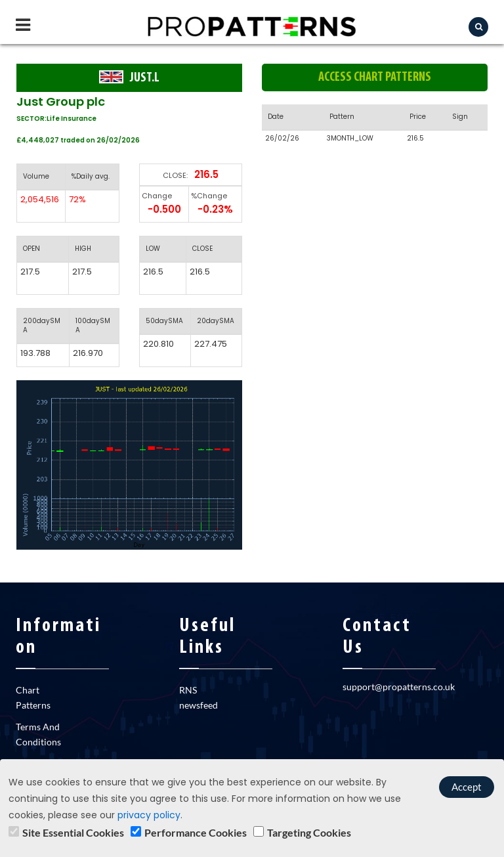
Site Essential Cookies (73, 832)
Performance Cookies (196, 832)
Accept (467, 787)
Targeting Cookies (309, 832)
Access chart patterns (375, 77)
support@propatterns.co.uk (399, 687)
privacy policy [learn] (149, 815)
